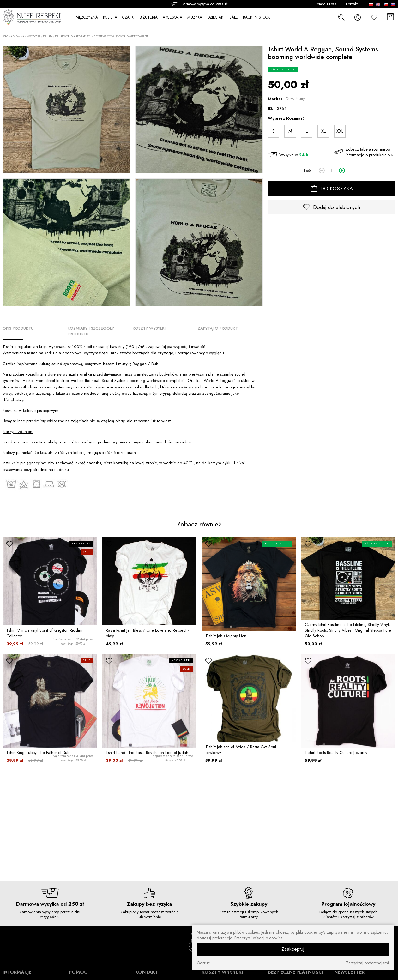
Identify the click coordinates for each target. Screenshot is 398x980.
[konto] (358, 17)
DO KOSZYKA (332, 189)
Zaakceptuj (293, 949)
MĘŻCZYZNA (87, 18)
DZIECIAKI (216, 18)
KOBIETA (110, 18)
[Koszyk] (390, 17)
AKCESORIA (172, 18)
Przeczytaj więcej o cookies (258, 938)
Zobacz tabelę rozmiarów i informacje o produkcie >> (369, 152)
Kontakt (352, 4)
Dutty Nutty (295, 99)
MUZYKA (195, 18)
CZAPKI (128, 18)
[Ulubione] (374, 17)
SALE (234, 18)
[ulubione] (9, 544)
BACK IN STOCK (256, 18)
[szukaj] (341, 17)
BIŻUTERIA (149, 18)
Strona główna (13, 36)
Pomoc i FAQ (326, 4)
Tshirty (48, 36)
